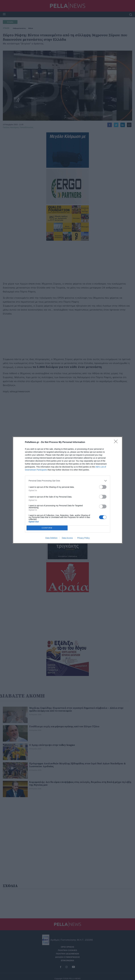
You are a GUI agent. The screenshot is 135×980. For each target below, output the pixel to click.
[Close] (117, 442)
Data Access (67, 538)
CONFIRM (47, 528)
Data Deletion (51, 538)
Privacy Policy (83, 538)
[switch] (103, 487)
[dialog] (68, 490)
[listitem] (68, 481)
